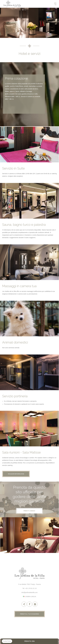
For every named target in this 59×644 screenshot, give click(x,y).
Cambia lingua (31, 597)
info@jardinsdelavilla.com (30, 592)
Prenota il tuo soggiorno (30, 614)
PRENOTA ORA (29, 641)
